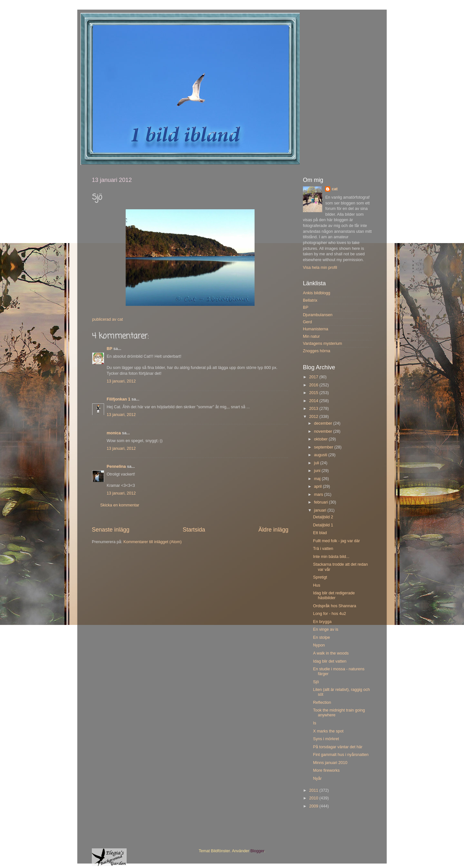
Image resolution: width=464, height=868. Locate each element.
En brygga (322, 622)
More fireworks (326, 770)
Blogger (257, 851)
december (324, 423)
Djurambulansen (318, 315)
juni (318, 471)
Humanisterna (315, 329)
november (324, 431)
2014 (314, 401)
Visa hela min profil (320, 268)
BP (109, 349)
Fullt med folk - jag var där (336, 541)
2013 (314, 409)
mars (319, 495)
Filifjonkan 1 (118, 399)
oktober (322, 439)
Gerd (307, 322)
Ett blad (320, 533)
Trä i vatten (323, 549)
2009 (314, 806)
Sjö (316, 682)
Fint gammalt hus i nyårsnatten (341, 755)
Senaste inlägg (111, 530)
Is (314, 723)
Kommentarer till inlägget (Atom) (153, 542)
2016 (314, 385)
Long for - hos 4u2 (329, 614)
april (319, 486)
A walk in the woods (331, 653)
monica (114, 433)
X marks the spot (328, 731)
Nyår (317, 778)
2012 (314, 417)
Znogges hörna (317, 351)
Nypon (319, 645)
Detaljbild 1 (323, 525)
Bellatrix (310, 300)
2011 (314, 790)
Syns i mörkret (326, 739)
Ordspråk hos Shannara (334, 606)
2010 (314, 798)
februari (322, 502)
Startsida (194, 530)
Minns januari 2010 (330, 763)
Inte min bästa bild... (331, 557)
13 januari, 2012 (121, 381)
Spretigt (320, 577)
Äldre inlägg (273, 530)
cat (334, 189)
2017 (314, 377)
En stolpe (321, 637)
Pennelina (116, 467)
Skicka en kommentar (120, 505)
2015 (314, 393)
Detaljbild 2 (323, 517)
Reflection (322, 703)
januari (321, 510)
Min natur (311, 336)
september (324, 447)
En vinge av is (325, 629)
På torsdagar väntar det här (338, 747)
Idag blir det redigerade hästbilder (334, 595)
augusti (321, 455)
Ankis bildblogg (317, 293)
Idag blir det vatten (330, 661)
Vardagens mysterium (323, 344)
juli (317, 463)
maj (318, 479)
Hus (316, 585)
